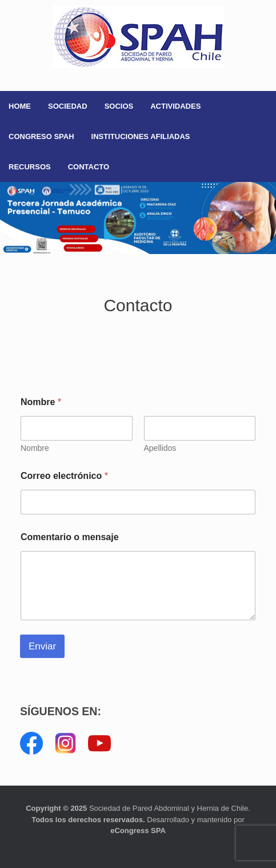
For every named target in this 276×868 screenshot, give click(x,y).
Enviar (42, 646)
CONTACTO (89, 167)
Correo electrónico (64, 476)
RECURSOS (30, 167)
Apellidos (160, 448)
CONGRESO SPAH (41, 136)
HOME (20, 106)
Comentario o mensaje (70, 537)
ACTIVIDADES (175, 106)
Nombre (35, 448)
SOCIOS (119, 106)
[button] (138, 218)
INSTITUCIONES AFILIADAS (141, 136)
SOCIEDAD (68, 106)
